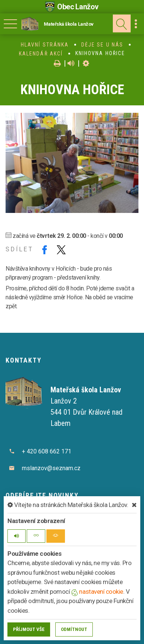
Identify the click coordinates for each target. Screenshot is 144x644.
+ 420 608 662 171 (47, 451)
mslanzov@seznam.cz (51, 468)
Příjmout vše (29, 629)
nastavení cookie (97, 592)
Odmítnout (74, 629)
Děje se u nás (102, 45)
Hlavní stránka (45, 45)
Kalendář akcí (41, 54)
